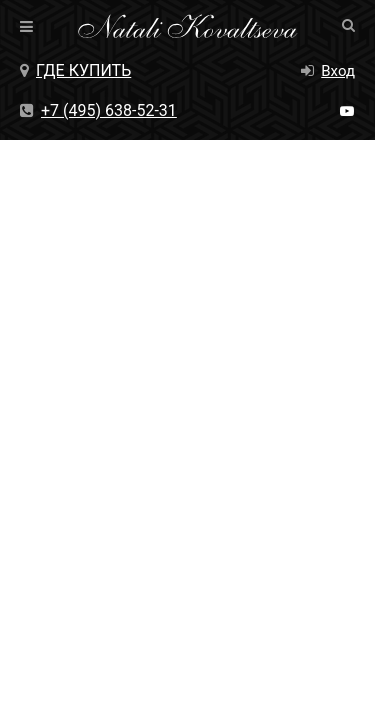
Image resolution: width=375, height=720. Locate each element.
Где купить (75, 70)
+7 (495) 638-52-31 (98, 110)
